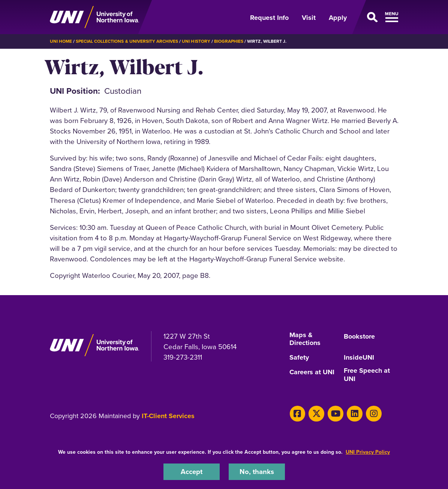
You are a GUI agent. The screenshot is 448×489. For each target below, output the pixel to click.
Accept (192, 472)
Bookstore (359, 336)
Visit (309, 18)
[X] (316, 413)
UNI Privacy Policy (368, 452)
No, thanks (257, 472)
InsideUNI (359, 357)
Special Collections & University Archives (127, 41)
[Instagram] (373, 413)
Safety (299, 357)
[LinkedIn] (354, 413)
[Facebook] (297, 413)
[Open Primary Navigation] (377, 17)
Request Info (269, 18)
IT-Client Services (168, 415)
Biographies (229, 41)
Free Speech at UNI (367, 375)
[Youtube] (335, 413)
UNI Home (61, 41)
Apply (338, 18)
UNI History (196, 41)
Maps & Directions (305, 339)
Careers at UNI (312, 372)
